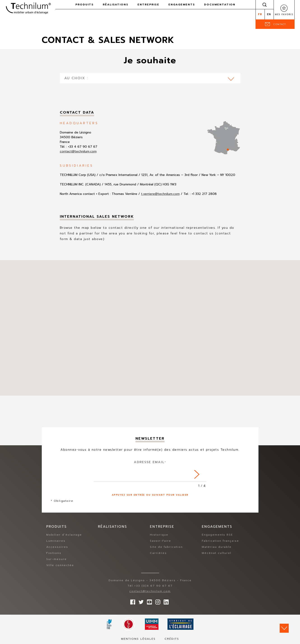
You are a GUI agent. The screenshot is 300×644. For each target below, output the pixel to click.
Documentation (220, 5)
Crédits (172, 639)
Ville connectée (60, 565)
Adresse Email (150, 462)
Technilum (28, 8)
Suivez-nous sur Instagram (157, 601)
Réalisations (116, 5)
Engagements (182, 5)
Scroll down (284, 628)
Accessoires (57, 547)
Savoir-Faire (160, 541)
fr (260, 14)
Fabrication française (220, 541)
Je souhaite (150, 60)
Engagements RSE (217, 535)
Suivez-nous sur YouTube (148, 601)
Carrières (158, 553)
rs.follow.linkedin (165, 601)
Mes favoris (284, 14)
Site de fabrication (166, 547)
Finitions (54, 553)
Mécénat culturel (217, 553)
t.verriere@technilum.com (160, 194)
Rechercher (265, 5)
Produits (85, 5)
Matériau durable (217, 547)
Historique (159, 535)
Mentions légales (138, 639)
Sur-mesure (57, 559)
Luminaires (56, 541)
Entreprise (148, 5)
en (269, 14)
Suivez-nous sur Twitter (140, 601)
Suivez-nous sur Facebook (132, 601)
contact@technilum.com (78, 151)
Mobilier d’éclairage (64, 535)
